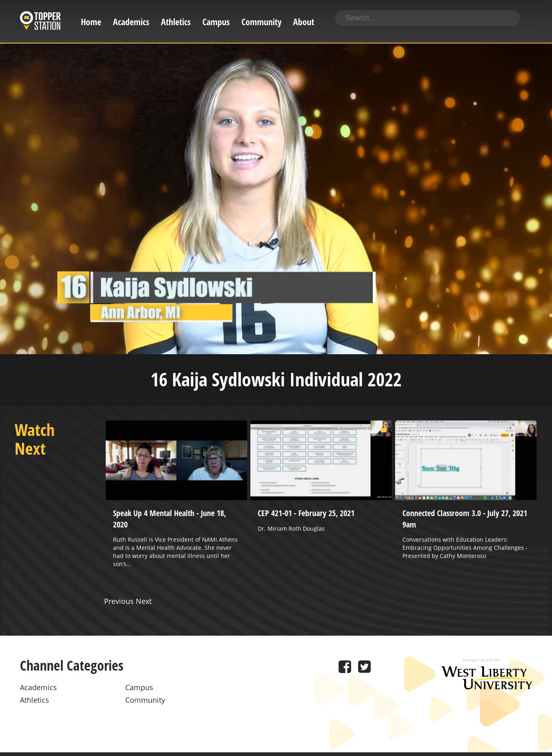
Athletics (176, 22)
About (304, 22)
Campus (216, 22)
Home (91, 22)
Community (262, 22)
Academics (131, 22)
